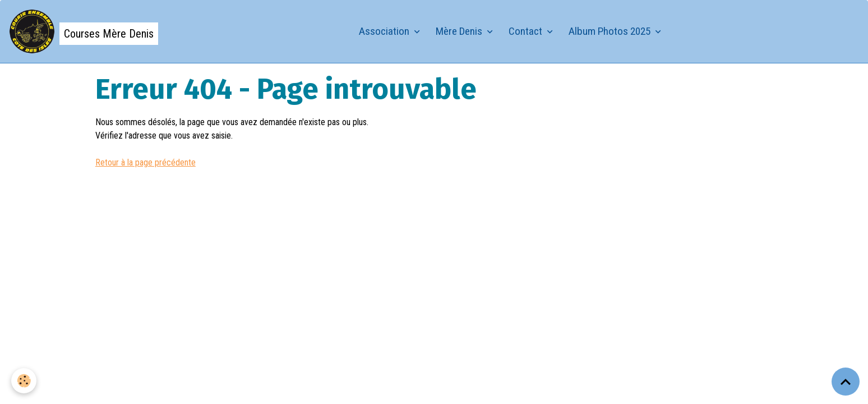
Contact (527, 31)
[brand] (84, 31)
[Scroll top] (846, 382)
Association (385, 31)
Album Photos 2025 (611, 31)
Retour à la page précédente (146, 162)
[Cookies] (24, 381)
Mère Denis (460, 31)
